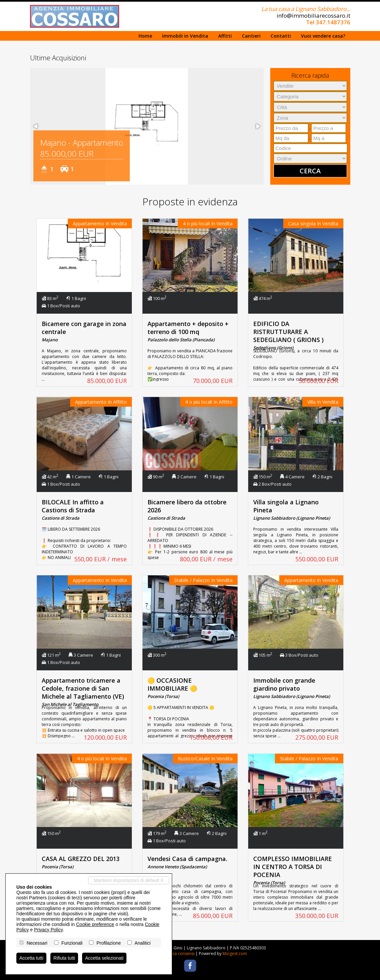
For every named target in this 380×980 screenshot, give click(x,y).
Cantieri (251, 36)
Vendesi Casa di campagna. (187, 859)
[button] (36, 126)
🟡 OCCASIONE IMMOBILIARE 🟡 (172, 684)
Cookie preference (95, 924)
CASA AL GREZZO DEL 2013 (81, 859)
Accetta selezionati (105, 958)
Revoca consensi (179, 953)
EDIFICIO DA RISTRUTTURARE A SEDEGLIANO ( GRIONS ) (288, 332)
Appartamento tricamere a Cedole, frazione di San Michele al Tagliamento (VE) (83, 688)
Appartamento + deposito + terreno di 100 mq (188, 328)
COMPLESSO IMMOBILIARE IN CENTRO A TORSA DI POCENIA (293, 867)
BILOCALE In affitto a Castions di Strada (73, 506)
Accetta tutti (32, 958)
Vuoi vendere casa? (323, 36)
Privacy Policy (48, 929)
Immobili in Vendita (185, 36)
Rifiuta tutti (65, 958)
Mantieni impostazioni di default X (129, 880)
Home (145, 36)
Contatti (281, 36)
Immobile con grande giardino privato (284, 684)
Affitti (225, 36)
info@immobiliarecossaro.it (313, 15)
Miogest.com (235, 953)
